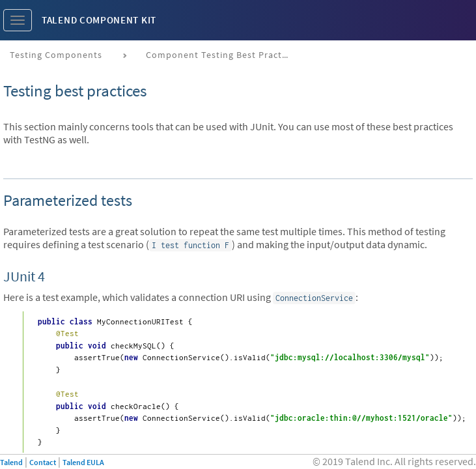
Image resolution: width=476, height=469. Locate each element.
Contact (43, 462)
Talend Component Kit (99, 20)
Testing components (56, 55)
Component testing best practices (222, 55)
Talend (11, 462)
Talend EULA (83, 462)
